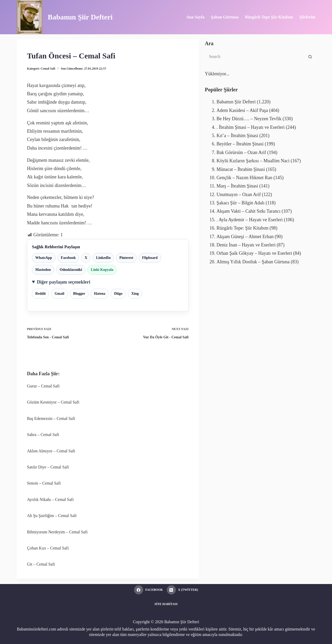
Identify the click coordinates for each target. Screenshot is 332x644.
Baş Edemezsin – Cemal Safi (51, 418)
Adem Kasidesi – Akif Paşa (242, 110)
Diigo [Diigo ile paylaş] (118, 294)
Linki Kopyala (102, 270)
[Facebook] (148, 590)
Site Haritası (166, 604)
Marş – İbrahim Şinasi (237, 186)
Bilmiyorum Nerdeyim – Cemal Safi (57, 532)
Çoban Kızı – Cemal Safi (48, 548)
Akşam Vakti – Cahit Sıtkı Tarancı (249, 211)
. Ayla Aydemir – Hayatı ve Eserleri (250, 220)
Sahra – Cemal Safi (43, 435)
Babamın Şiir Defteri (80, 17)
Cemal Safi (48, 69)
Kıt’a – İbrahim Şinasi (237, 136)
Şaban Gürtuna (225, 17)
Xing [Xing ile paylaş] (135, 294)
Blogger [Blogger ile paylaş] (79, 294)
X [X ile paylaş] (86, 258)
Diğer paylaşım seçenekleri (64, 282)
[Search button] (310, 57)
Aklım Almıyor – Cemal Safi (51, 451)
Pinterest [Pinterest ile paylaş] (126, 258)
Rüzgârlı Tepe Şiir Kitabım (269, 17)
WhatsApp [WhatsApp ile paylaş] (44, 258)
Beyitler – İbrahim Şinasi (240, 144)
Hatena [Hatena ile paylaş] (100, 294)
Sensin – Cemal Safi (44, 483)
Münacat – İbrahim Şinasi (241, 169)
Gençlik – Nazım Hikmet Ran (244, 178)
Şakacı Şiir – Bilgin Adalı (241, 203)
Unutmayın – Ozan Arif (239, 194)
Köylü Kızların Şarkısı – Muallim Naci (253, 161)
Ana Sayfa (195, 17)
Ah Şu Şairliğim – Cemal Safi (52, 516)
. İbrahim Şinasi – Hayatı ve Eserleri (251, 127)
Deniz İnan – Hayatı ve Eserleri (246, 245)
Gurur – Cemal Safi (43, 386)
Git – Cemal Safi (41, 564)
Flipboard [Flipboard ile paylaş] (150, 258)
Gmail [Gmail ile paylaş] (59, 294)
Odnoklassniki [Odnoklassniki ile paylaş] (71, 270)
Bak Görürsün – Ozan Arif (241, 152)
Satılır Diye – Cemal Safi (48, 467)
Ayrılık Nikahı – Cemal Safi (50, 499)
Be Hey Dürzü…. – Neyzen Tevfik (249, 119)
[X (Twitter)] (182, 590)
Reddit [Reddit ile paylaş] (40, 294)
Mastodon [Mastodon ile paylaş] (43, 270)
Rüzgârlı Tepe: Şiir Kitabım (243, 228)
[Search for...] (255, 57)
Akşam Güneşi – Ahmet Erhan (245, 237)
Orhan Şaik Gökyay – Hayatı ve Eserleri (254, 253)
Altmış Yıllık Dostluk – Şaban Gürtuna (253, 262)
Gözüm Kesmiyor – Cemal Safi (53, 402)
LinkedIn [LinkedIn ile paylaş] (103, 258)
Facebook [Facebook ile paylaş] (68, 258)
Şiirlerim (307, 17)
